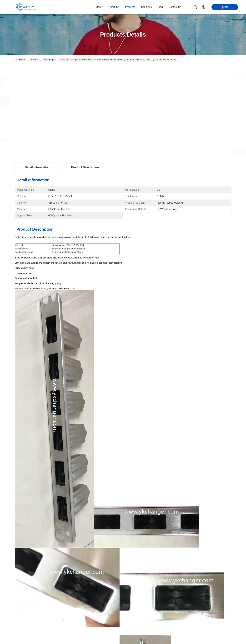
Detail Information (37, 167)
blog (160, 7)
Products (34, 60)
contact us (175, 7)
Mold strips (49, 60)
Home (99, 7)
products (130, 7)
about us (114, 7)
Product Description (85, 167)
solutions (146, 7)
